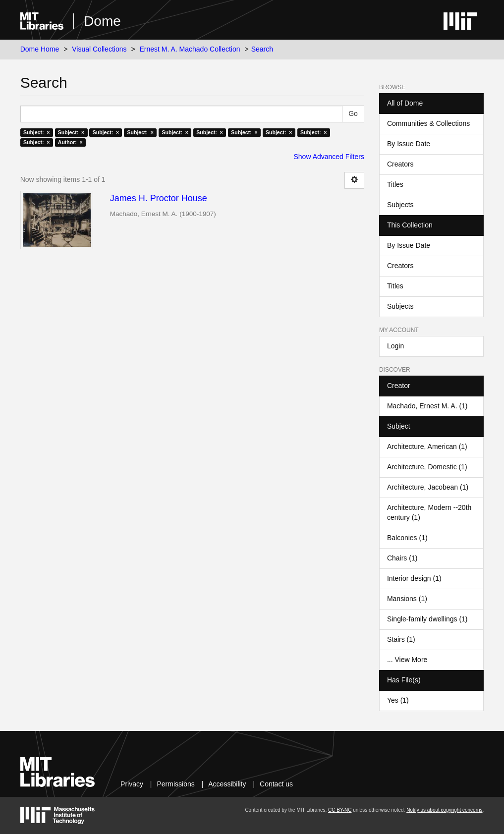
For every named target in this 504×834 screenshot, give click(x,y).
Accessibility (227, 784)
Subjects (400, 205)
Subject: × (36, 132)
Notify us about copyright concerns (444, 810)
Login (395, 346)
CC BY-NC (340, 810)
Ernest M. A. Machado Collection (190, 49)
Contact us (276, 784)
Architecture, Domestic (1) (427, 467)
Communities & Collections (428, 123)
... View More (407, 660)
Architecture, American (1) (427, 446)
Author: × (70, 142)
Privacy (132, 784)
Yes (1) (398, 700)
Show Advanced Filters (329, 157)
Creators (400, 164)
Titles (395, 184)
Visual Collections (99, 49)
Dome (102, 21)
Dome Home (40, 49)
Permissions (175, 784)
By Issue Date (409, 144)
